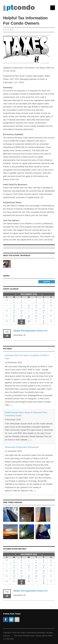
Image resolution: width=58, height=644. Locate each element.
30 (21, 321)
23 (21, 316)
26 (44, 316)
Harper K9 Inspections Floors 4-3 (30, 331)
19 (44, 311)
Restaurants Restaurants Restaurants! (22, 447)
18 (36, 311)
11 (36, 305)
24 (29, 316)
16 (21, 311)
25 (36, 316)
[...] (11, 405)
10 (29, 305)
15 (14, 311)
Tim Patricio (25, 256)
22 (14, 316)
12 (44, 305)
